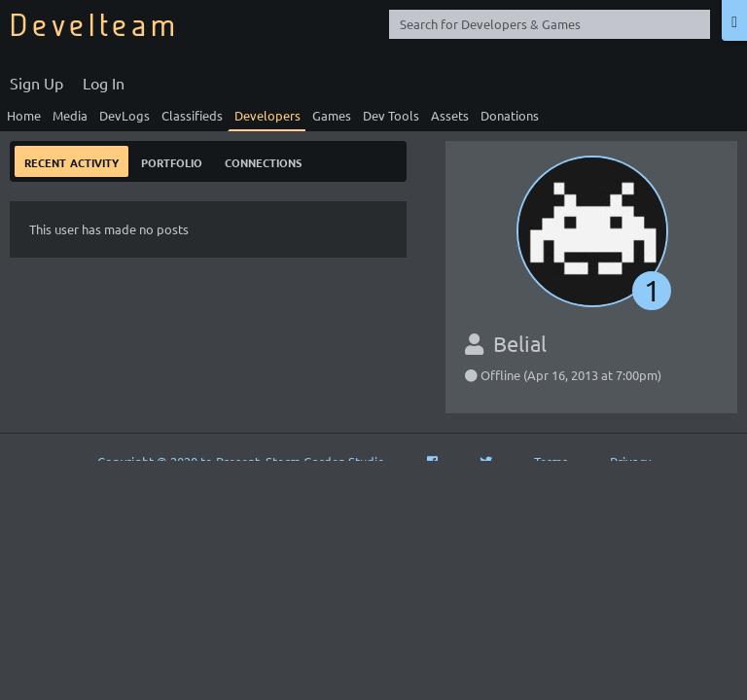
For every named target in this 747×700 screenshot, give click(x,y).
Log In (104, 83)
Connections (263, 161)
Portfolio (172, 161)
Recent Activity (71, 161)
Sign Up (36, 83)
